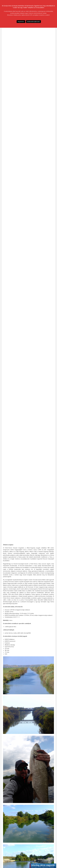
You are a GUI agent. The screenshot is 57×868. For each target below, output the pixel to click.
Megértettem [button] (21, 22)
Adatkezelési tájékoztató (33, 22)
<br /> (28, 282)
